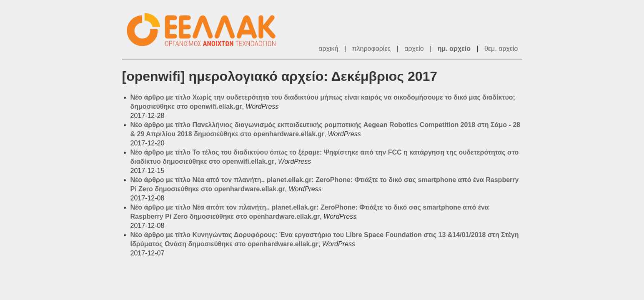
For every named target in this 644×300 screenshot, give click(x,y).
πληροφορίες (372, 49)
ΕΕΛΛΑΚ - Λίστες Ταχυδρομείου (205, 30)
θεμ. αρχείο (501, 49)
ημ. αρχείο (454, 49)
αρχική (328, 49)
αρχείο (414, 49)
